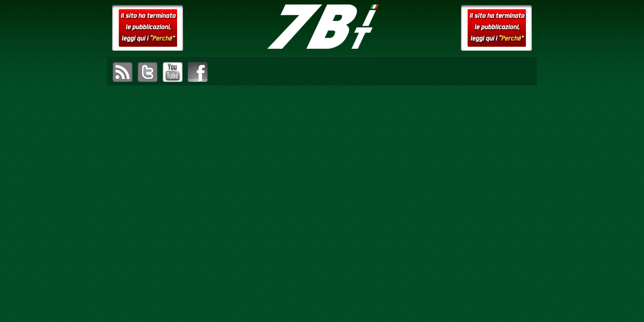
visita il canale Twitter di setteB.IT (148, 72)
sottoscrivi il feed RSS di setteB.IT (123, 72)
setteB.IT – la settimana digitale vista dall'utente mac (322, 27)
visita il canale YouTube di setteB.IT (173, 72)
